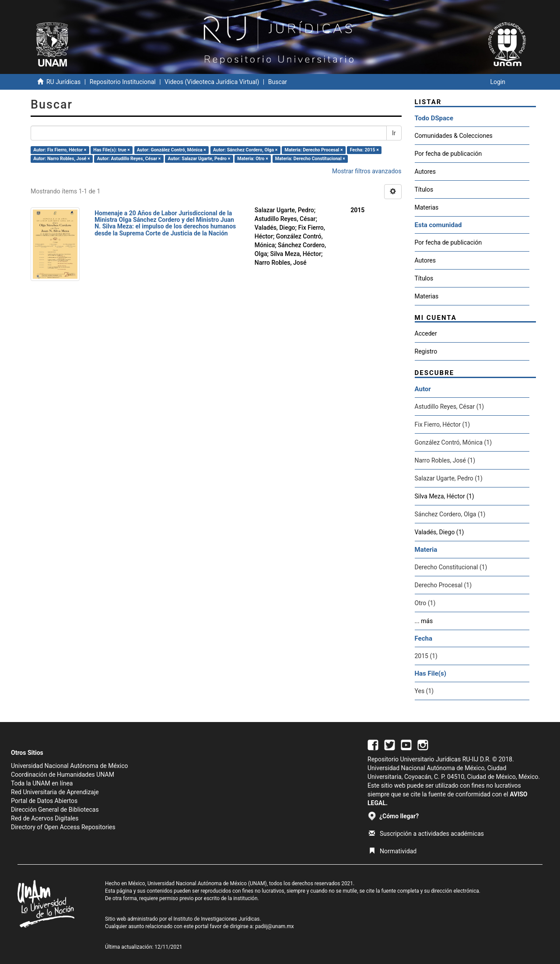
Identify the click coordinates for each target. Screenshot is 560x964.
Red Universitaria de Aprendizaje (55, 792)
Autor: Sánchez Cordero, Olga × (245, 150)
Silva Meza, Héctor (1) (444, 496)
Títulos (424, 189)
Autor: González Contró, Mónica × (171, 150)
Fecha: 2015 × (364, 150)
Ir (394, 133)
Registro (426, 351)
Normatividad (393, 851)
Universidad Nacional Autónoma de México (70, 766)
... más (424, 621)
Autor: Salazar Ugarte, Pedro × (199, 159)
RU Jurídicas (63, 82)
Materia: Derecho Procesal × (313, 150)
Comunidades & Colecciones (454, 136)
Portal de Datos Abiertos (44, 801)
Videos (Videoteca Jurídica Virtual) (212, 82)
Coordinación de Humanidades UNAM (63, 775)
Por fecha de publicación (448, 154)
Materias (427, 207)
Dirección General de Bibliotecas (55, 810)
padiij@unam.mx (275, 926)
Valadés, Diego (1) (439, 532)
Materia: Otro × (252, 159)
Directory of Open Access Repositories (63, 827)
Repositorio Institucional (123, 82)
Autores (425, 172)
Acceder (426, 333)
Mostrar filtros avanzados (367, 171)
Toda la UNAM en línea (42, 783)
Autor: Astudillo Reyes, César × (129, 159)
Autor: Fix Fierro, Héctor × (60, 150)
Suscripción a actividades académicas (426, 834)
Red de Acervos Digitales (45, 818)
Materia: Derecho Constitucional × (310, 159)
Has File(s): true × (111, 150)
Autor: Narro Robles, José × (61, 159)
